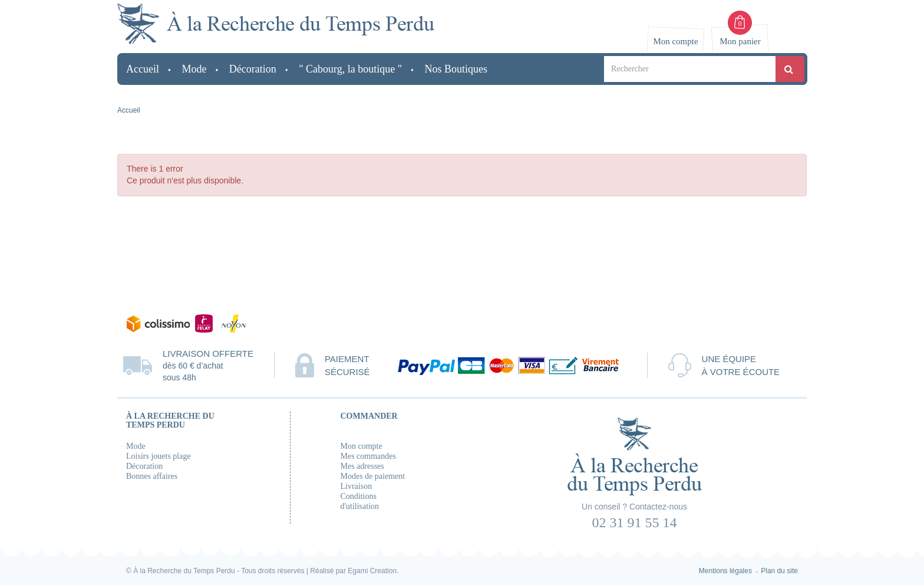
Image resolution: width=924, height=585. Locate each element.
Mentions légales (725, 571)
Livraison (357, 486)
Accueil (129, 110)
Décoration (144, 466)
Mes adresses (362, 466)
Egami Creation (372, 571)
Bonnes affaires (152, 476)
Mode (136, 446)
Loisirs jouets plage (159, 456)
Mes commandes (368, 456)
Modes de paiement (373, 476)
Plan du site (779, 571)
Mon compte (362, 446)
